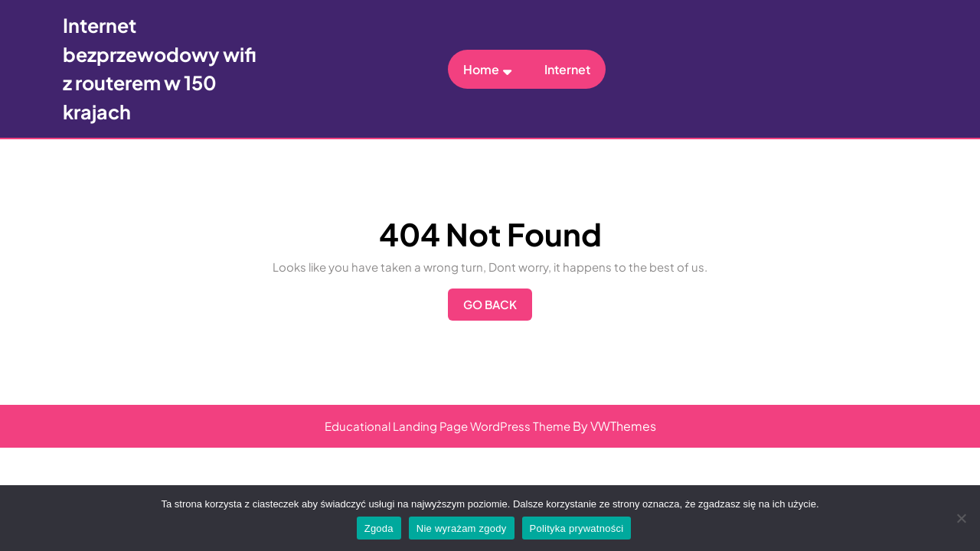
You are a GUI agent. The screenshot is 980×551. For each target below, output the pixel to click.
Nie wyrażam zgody (462, 528)
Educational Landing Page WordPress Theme (448, 426)
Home (481, 69)
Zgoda (379, 528)
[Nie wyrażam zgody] (961, 518)
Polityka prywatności (577, 528)
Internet (567, 69)
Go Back (498, 308)
